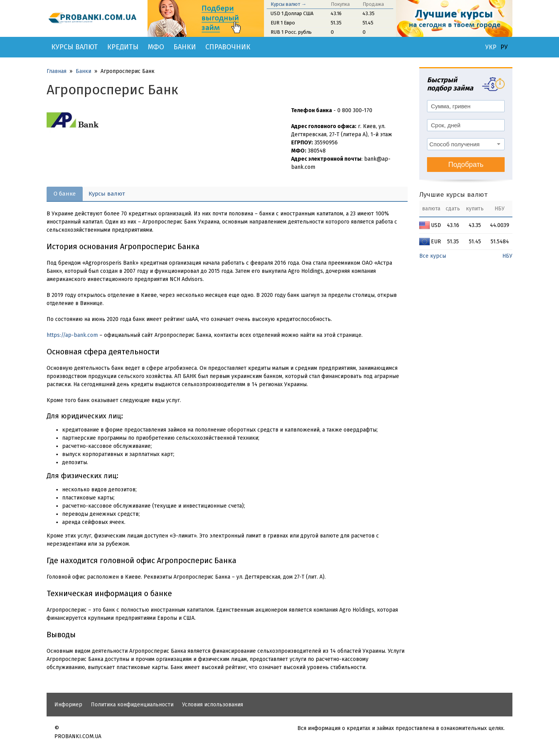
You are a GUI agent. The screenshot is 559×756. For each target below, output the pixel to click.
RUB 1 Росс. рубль (291, 32)
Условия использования (213, 705)
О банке (65, 194)
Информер (68, 705)
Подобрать (466, 165)
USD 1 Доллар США (292, 13)
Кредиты (123, 47)
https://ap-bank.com (72, 335)
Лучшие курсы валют (453, 195)
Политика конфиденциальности (132, 705)
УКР (491, 47)
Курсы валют (75, 47)
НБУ (507, 256)
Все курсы (433, 256)
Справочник (228, 47)
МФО (156, 47)
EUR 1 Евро (283, 23)
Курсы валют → (288, 4)
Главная (56, 71)
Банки (185, 47)
